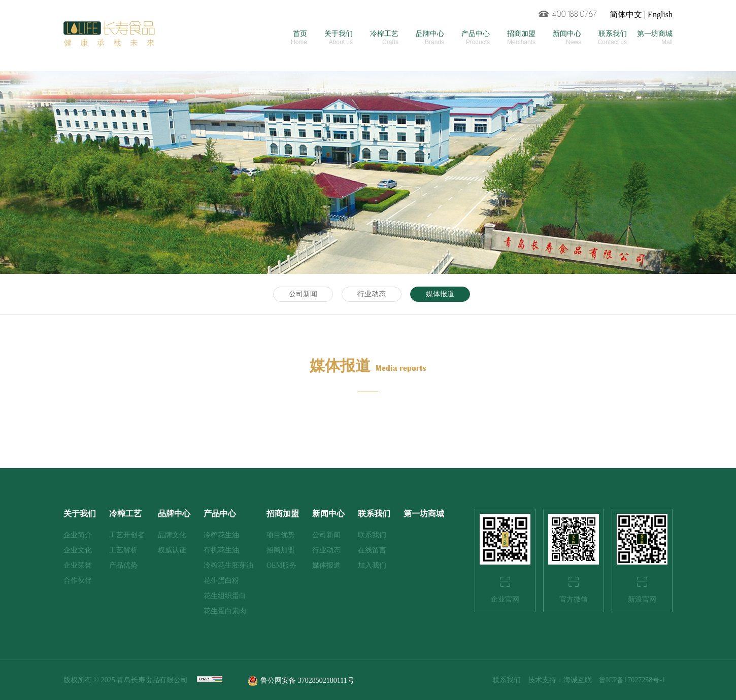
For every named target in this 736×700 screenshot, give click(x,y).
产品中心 (467, 38)
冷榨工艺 (376, 38)
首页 (284, 38)
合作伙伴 (78, 581)
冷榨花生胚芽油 (228, 565)
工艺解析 (123, 550)
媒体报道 (440, 294)
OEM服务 (281, 565)
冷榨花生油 (221, 535)
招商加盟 (513, 38)
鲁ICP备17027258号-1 (632, 680)
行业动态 (372, 294)
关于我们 (330, 38)
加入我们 (372, 565)
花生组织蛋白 (225, 596)
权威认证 (172, 550)
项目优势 (281, 535)
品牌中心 (421, 38)
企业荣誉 (78, 565)
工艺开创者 (127, 535)
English (660, 14)
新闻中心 (558, 38)
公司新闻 (303, 294)
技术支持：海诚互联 (560, 680)
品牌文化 (172, 535)
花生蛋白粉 (221, 581)
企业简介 (78, 535)
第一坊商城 (650, 38)
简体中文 (626, 14)
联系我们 (604, 38)
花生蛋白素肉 (225, 611)
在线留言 (372, 550)
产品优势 (123, 565)
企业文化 (78, 550)
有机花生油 (221, 550)
